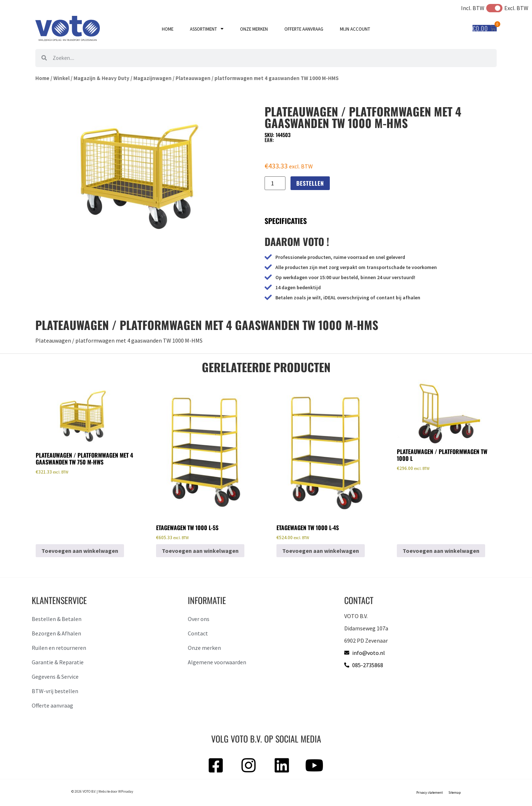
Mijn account (355, 29)
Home (168, 29)
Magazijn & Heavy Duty (101, 78)
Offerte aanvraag (304, 29)
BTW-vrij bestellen (55, 691)
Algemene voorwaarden (217, 662)
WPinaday (126, 792)
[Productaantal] (275, 183)
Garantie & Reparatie (58, 662)
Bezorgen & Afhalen (56, 633)
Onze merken (254, 29)
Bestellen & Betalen (57, 619)
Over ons (199, 619)
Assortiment (207, 29)
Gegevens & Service (55, 677)
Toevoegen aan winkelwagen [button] (80, 551)
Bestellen (310, 183)
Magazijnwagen (152, 78)
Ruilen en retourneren (59, 648)
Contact (198, 633)
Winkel (61, 78)
